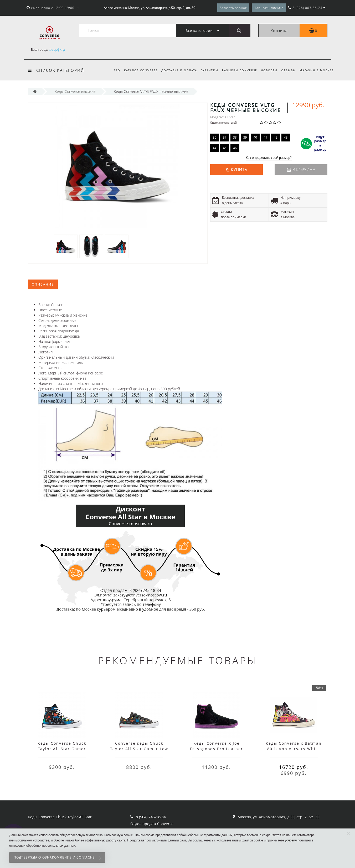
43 (286, 137)
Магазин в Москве (317, 70)
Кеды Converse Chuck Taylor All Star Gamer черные (62, 749)
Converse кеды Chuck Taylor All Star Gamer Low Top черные (139, 749)
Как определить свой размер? (269, 158)
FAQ (111, 70)
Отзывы (288, 70)
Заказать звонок (233, 8)
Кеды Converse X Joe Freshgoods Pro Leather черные (217, 749)
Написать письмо (269, 8)
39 (245, 137)
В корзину (301, 170)
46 (235, 148)
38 (235, 137)
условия (291, 840)
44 (215, 148)
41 (265, 137)
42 (276, 137)
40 (255, 137)
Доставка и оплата (175, 70)
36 (215, 137)
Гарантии (206, 70)
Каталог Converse (136, 70)
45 (225, 148)
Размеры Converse (237, 70)
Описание (43, 284)
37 (225, 137)
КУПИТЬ (239, 170)
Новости (268, 70)
